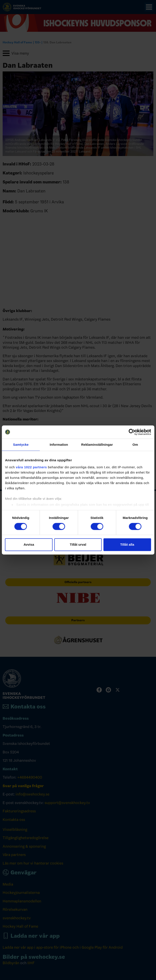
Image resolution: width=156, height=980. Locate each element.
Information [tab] (59, 445)
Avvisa (29, 545)
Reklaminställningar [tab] (97, 445)
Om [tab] (135, 445)
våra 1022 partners (31, 467)
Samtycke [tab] (21, 445)
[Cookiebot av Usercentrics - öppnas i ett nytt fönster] (132, 432)
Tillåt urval (78, 545)
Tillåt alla (127, 545)
